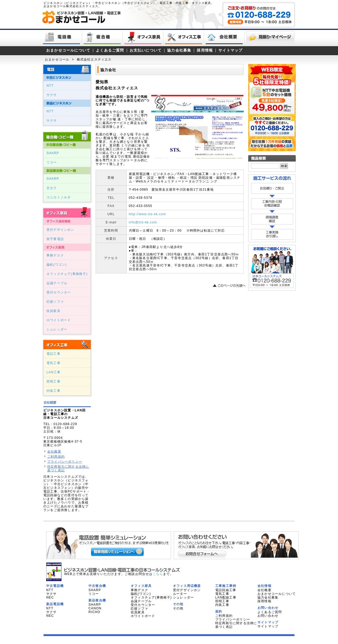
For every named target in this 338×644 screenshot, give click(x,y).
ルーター (180, 594)
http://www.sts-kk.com (147, 214)
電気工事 (53, 363)
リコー (52, 162)
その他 (178, 608)
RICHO (94, 612)
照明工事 (53, 381)
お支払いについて (146, 50)
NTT (50, 86)
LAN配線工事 (226, 597)
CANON (95, 608)
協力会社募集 (179, 50)
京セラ (52, 188)
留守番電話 (55, 239)
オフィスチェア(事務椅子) (67, 274)
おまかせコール (57, 59)
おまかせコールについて (68, 50)
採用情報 (205, 50)
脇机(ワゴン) (57, 265)
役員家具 (53, 311)
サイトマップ (230, 50)
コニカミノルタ (59, 197)
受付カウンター (59, 292)
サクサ (52, 95)
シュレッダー (57, 329)
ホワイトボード (59, 320)
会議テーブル (57, 283)
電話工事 (53, 354)
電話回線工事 (226, 590)
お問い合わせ (268, 616)
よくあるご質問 (110, 50)
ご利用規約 (56, 457)
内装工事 (53, 391)
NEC (50, 597)
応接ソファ (55, 302)
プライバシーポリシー (65, 462)
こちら (158, 574)
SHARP (53, 153)
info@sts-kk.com (143, 222)
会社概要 (54, 452)
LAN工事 (53, 372)
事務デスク (55, 255)
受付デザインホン (60, 230)
